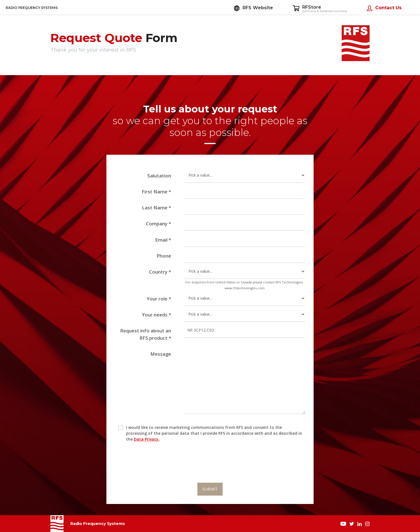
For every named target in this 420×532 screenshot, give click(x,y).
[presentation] (210, 468)
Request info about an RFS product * (146, 334)
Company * (158, 224)
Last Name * (157, 208)
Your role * (159, 299)
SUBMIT (210, 489)
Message (161, 354)
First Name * (156, 192)
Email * (163, 240)
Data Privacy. (147, 439)
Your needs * (157, 315)
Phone (164, 256)
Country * (160, 272)
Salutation (159, 176)
